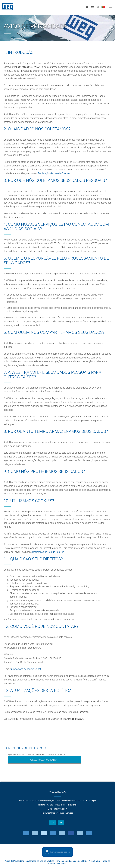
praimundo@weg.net (50, 813)
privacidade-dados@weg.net (26, 669)
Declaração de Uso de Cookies (54, 173)
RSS (85, 861)
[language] (104, 7)
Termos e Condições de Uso (69, 861)
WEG (6, 7)
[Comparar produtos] (93, 7)
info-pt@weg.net (60, 809)
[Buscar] (98, 7)
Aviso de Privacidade (15, 861)
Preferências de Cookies (60, 852)
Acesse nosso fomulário (43, 760)
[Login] (87, 7)
